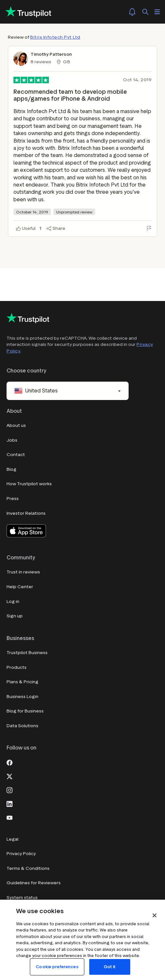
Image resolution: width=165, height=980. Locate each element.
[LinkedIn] (10, 803)
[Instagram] (10, 790)
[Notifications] (132, 12)
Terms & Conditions (28, 868)
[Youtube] (10, 817)
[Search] (145, 12)
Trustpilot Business (27, 653)
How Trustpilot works (29, 484)
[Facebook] (10, 762)
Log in (13, 601)
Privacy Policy (21, 854)
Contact (16, 455)
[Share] (56, 229)
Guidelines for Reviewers (34, 883)
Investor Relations (26, 513)
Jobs (12, 440)
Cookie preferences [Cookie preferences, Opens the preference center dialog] (57, 967)
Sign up (15, 616)
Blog (11, 469)
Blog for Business (25, 711)
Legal (12, 839)
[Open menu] (157, 12)
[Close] (155, 915)
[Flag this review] (149, 229)
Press (13, 499)
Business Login (22, 697)
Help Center (20, 587)
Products (17, 667)
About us (16, 425)
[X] (10, 776)
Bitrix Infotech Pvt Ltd (55, 37)
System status (22, 898)
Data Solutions (22, 726)
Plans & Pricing (22, 682)
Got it (110, 967)
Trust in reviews (23, 572)
